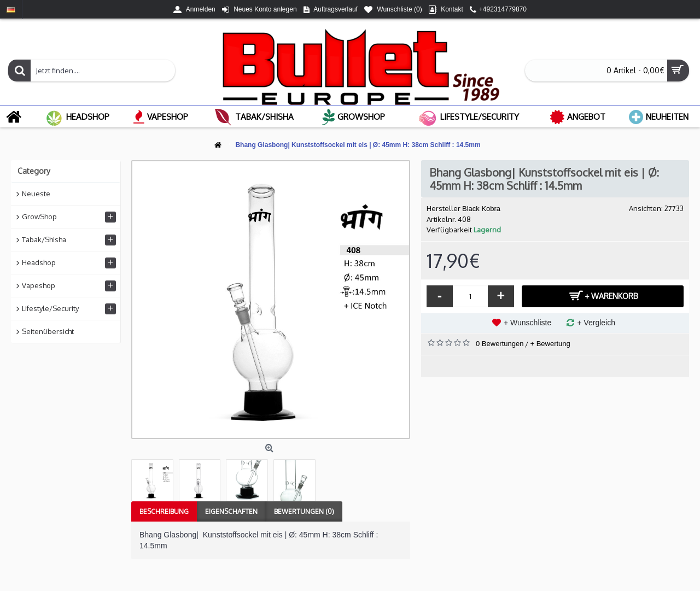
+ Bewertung (550, 344)
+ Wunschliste (527, 323)
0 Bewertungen (500, 344)
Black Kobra (481, 209)
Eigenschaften (231, 511)
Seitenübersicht (48, 331)
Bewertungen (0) (304, 511)
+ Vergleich (596, 323)
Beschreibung (164, 511)
